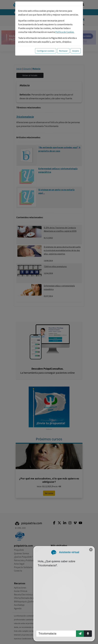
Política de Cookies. (65, 32)
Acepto (76, 51)
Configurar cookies (46, 51)
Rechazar (63, 51)
